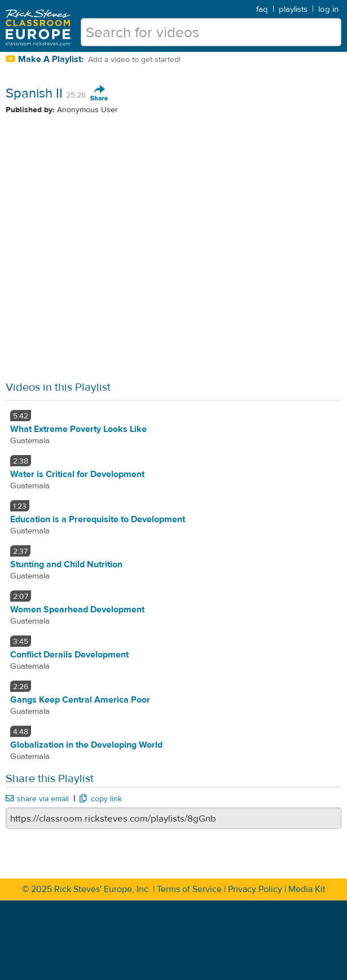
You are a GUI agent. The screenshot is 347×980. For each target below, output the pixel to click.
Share (99, 94)
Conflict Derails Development (69, 655)
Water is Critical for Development (77, 474)
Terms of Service (189, 889)
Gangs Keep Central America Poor (80, 700)
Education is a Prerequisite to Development (98, 519)
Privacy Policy (255, 889)
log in (328, 9)
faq (262, 9)
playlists (293, 9)
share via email (37, 799)
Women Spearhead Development (77, 610)
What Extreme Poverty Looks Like (78, 429)
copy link (100, 799)
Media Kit (307, 889)
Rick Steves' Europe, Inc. (102, 889)
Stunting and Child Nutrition (66, 564)
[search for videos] (211, 32)
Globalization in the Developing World (86, 745)
